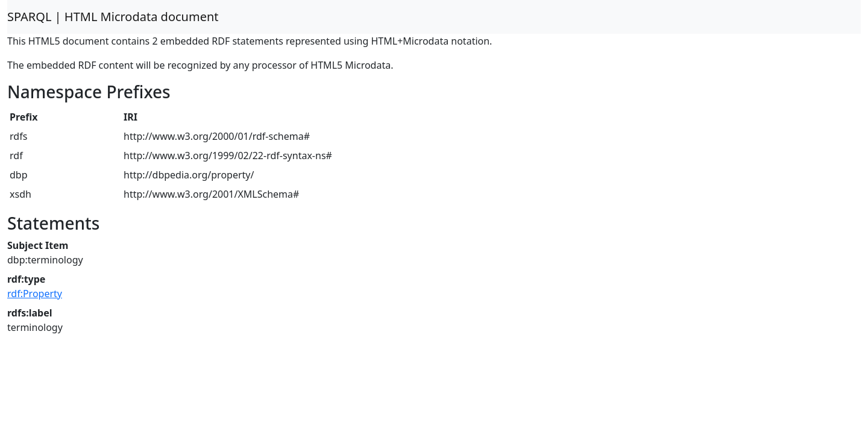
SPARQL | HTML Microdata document (113, 17)
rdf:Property (35, 294)
